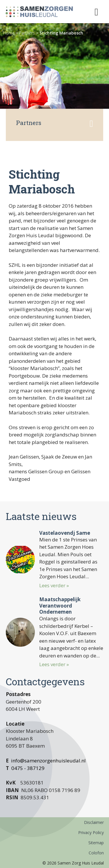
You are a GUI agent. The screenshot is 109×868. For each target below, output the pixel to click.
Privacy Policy (91, 832)
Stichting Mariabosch (61, 33)
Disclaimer (94, 822)
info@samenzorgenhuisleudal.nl (48, 761)
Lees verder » (54, 585)
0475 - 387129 (28, 768)
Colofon (96, 853)
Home (9, 33)
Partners (27, 33)
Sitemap (96, 843)
